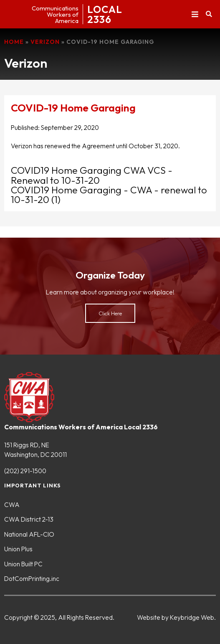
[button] (195, 14)
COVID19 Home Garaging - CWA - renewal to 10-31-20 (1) (109, 195)
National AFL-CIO (29, 534)
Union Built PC (23, 564)
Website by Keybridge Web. (176, 617)
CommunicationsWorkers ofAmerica (55, 14)
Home (14, 42)
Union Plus (18, 549)
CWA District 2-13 (29, 519)
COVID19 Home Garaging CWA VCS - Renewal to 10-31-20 (92, 175)
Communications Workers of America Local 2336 (81, 427)
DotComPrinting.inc (32, 578)
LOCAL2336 (105, 14)
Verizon (45, 42)
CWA (12, 505)
